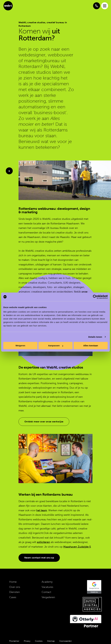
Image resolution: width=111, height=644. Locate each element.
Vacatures (47, 587)
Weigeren (20, 346)
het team (42, 510)
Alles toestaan (91, 346)
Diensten (15, 592)
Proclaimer (14, 641)
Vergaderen (48, 597)
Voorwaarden (65, 641)
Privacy (27, 641)
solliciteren (43, 542)
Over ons (15, 587)
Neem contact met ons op (39, 558)
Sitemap (51, 641)
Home (13, 582)
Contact (46, 592)
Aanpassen (56, 346)
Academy (47, 582)
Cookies (39, 641)
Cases (13, 597)
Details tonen (95, 337)
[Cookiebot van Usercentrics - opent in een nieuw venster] (95, 297)
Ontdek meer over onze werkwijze (44, 422)
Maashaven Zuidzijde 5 (77, 547)
